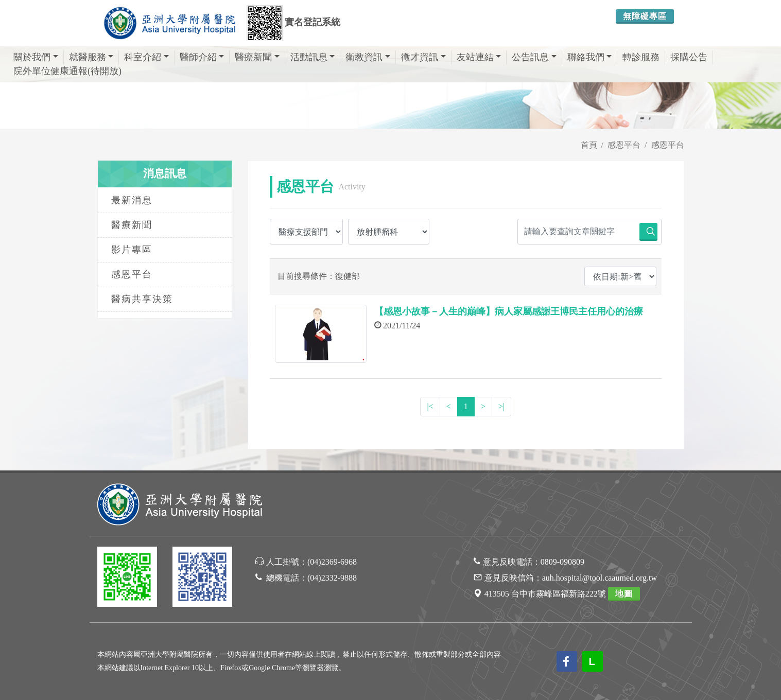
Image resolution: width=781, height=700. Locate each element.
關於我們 (36, 57)
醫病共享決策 (142, 299)
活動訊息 (313, 57)
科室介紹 (146, 57)
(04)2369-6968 (332, 562)
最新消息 (132, 200)
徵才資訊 (423, 57)
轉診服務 (641, 57)
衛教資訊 (368, 57)
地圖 (624, 594)
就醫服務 (91, 57)
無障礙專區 (645, 16)
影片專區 (132, 250)
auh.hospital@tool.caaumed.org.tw (600, 578)
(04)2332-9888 (332, 578)
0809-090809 (562, 562)
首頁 (589, 145)
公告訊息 (534, 57)
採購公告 (689, 57)
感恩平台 (624, 145)
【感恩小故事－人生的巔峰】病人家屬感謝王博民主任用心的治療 (509, 311)
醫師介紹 (202, 57)
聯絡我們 (590, 57)
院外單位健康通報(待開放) (67, 71)
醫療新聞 (257, 57)
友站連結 (479, 57)
